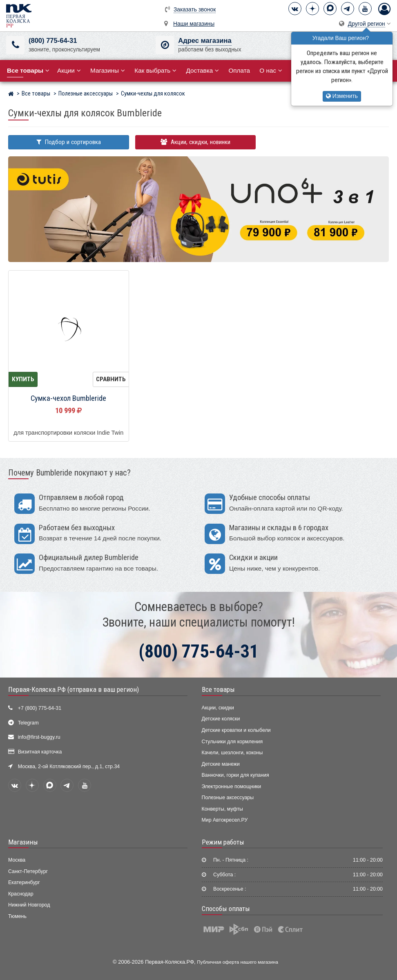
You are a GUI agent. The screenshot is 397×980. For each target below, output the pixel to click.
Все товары (218, 689)
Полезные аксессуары (228, 798)
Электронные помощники (232, 787)
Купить (23, 379)
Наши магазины (194, 24)
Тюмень (17, 916)
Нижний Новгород (29, 905)
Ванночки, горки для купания (235, 775)
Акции (69, 70)
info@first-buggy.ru (39, 737)
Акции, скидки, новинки (195, 142)
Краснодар (21, 894)
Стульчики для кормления (232, 742)
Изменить (342, 96)
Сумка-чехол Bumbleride (68, 398)
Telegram (28, 723)
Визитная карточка (40, 752)
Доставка (202, 70)
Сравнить (111, 379)
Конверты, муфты (222, 809)
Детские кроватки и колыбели (236, 730)
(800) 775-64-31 (53, 41)
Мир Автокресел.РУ (225, 820)
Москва (17, 860)
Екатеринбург (24, 882)
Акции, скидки (218, 708)
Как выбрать (155, 70)
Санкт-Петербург (28, 871)
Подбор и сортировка (69, 142)
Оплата (239, 70)
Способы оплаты (226, 909)
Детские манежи (221, 764)
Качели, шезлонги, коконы (232, 753)
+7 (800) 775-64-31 (40, 708)
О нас (271, 70)
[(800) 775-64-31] (15, 45)
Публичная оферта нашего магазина (238, 962)
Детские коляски (221, 719)
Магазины (108, 70)
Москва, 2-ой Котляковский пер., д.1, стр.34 (69, 767)
